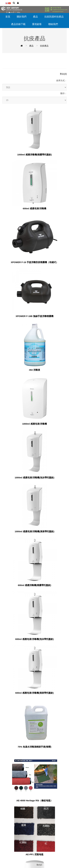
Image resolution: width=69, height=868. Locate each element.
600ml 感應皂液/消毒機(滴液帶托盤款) (34, 693)
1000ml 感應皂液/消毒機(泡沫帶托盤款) (34, 478)
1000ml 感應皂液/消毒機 (34, 424)
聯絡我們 (53, 24)
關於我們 (22, 17)
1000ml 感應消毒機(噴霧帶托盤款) (34, 155)
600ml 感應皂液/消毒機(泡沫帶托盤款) (34, 639)
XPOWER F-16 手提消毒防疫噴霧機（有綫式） (34, 262)
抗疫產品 (44, 46)
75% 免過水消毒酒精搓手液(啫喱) (34, 747)
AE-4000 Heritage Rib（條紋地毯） (34, 801)
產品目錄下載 (18, 24)
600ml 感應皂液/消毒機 (34, 209)
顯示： (64, 93)
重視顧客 (37, 24)
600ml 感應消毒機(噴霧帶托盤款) (34, 585)
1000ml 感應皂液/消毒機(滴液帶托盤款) (34, 531)
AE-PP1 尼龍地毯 (34, 854)
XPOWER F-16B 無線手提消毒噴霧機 (34, 316)
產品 (35, 17)
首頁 (8, 17)
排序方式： (61, 81)
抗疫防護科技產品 (54, 17)
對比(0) (63, 74)
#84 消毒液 (34, 370)
